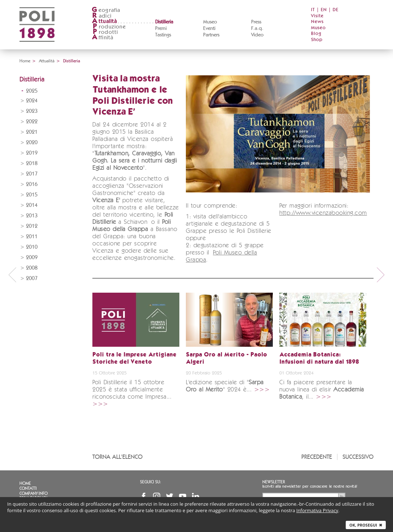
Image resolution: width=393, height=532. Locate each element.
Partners (211, 35)
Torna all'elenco (117, 457)
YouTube (183, 496)
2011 (32, 237)
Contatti (28, 488)
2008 (32, 268)
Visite (317, 16)
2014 (32, 205)
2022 (32, 122)
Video (257, 35)
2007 (32, 278)
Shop (317, 40)
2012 (32, 226)
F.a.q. (257, 28)
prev (12, 275)
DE (336, 10)
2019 (32, 153)
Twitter (170, 496)
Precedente (317, 457)
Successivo (358, 457)
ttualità (104, 21)
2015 (32, 195)
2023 (32, 111)
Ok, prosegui (366, 525)
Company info (34, 493)
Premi (161, 28)
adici (102, 16)
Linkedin (196, 496)
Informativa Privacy (317, 510)
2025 (32, 91)
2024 (32, 101)
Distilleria (164, 22)
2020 (32, 143)
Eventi (209, 28)
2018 (32, 163)
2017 (32, 174)
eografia (106, 10)
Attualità (47, 61)
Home (25, 61)
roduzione (109, 27)
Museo (210, 22)
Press (256, 22)
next (381, 275)
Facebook (144, 496)
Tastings (163, 35)
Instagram (157, 496)
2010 (32, 247)
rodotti (105, 32)
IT (313, 10)
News (317, 22)
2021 (32, 132)
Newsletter (274, 482)
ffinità (102, 38)
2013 (32, 216)
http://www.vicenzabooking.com (323, 213)
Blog (316, 34)
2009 (32, 258)
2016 (32, 184)
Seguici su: (150, 482)
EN (324, 10)
